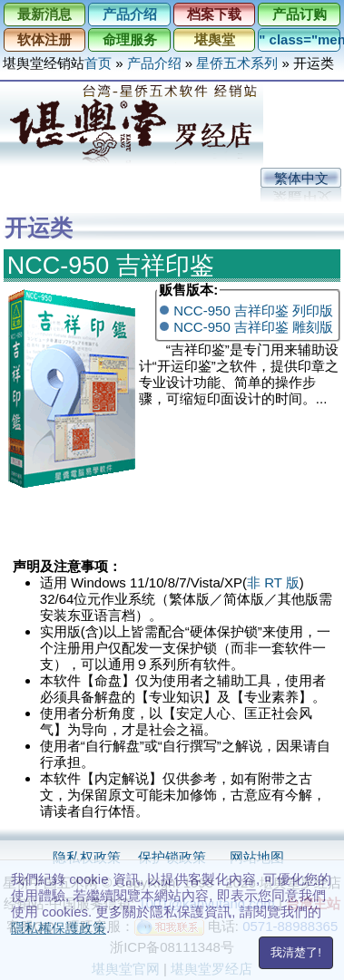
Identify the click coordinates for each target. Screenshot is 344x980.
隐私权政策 (87, 857)
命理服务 (130, 39)
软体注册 (44, 39)
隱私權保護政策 (59, 928)
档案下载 (214, 14)
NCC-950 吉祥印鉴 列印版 (253, 310)
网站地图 (257, 857)
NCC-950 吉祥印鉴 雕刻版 (253, 327)
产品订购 (300, 14)
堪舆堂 (215, 39)
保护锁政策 (172, 857)
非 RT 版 (273, 582)
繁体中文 (301, 178)
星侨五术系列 (237, 63)
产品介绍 (130, 14)
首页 (98, 63)
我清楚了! (296, 952)
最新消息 (44, 14)
